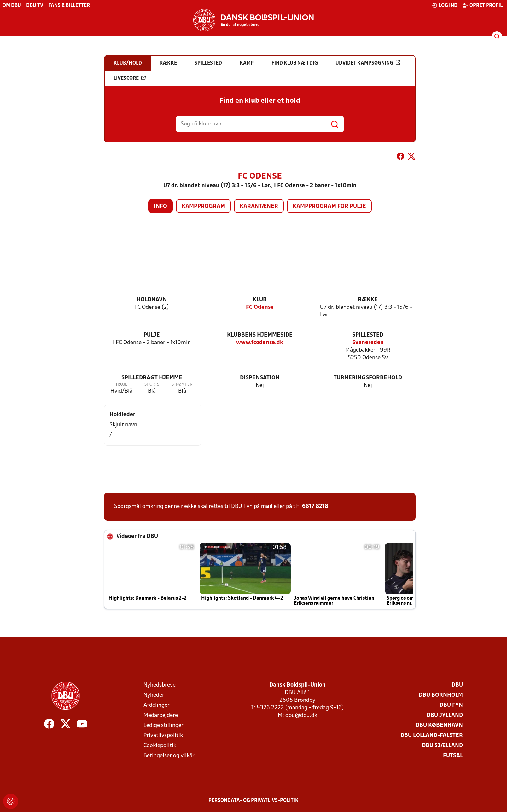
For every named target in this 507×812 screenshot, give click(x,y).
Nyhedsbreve (160, 685)
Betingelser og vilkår (169, 756)
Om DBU (12, 6)
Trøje (122, 385)
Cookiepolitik (160, 746)
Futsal (453, 756)
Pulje (152, 335)
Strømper (182, 385)
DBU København (439, 726)
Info (160, 207)
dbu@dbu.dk (301, 715)
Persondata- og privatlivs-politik (253, 801)
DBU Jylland (445, 715)
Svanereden (368, 343)
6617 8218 (315, 507)
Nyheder (154, 695)
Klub (260, 300)
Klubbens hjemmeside (260, 335)
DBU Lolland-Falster (432, 736)
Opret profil (483, 5)
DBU (457, 685)
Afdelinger (157, 705)
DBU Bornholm (441, 695)
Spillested (368, 335)
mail (267, 507)
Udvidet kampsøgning (368, 63)
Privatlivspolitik (163, 736)
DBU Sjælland (442, 746)
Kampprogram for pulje (329, 207)
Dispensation (260, 378)
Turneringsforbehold (368, 378)
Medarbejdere (161, 715)
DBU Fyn (451, 705)
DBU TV (35, 6)
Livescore (130, 78)
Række (368, 300)
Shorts (152, 385)
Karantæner (259, 207)
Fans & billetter (69, 6)
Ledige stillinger (163, 726)
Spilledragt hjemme (152, 378)
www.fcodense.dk (260, 343)
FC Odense (260, 307)
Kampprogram (203, 207)
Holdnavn (152, 300)
